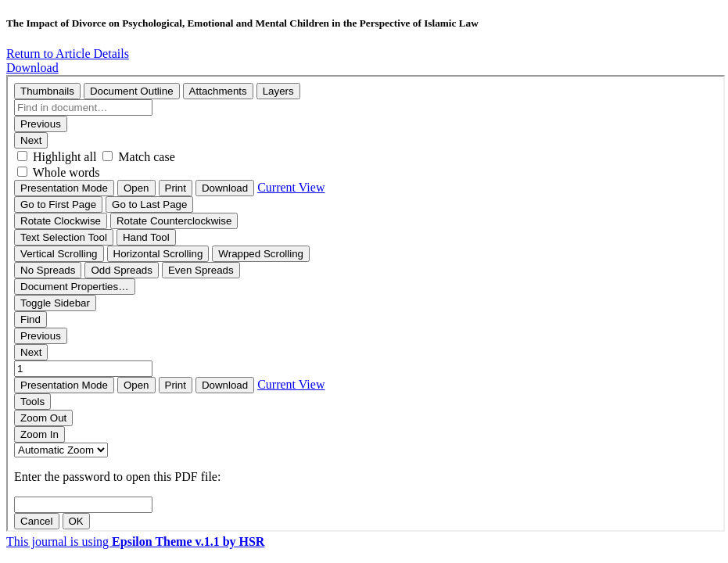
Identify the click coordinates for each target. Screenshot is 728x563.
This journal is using (135, 541)
